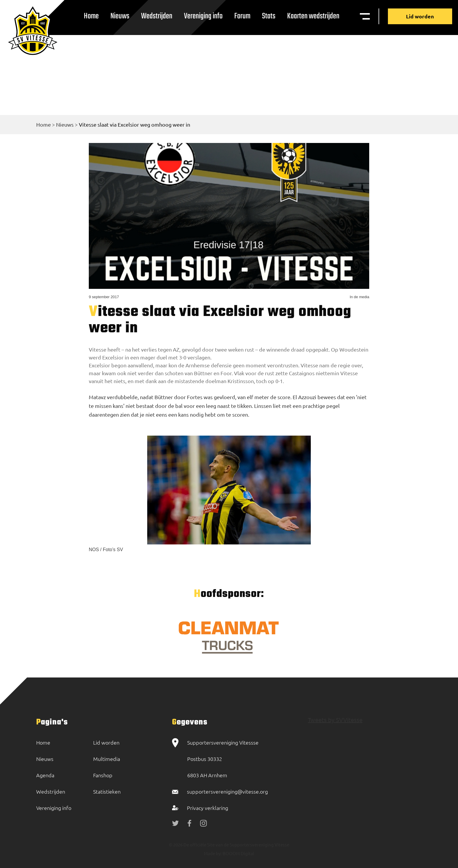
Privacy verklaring (208, 808)
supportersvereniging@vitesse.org (227, 791)
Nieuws (120, 16)
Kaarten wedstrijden (313, 16)
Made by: (213, 853)
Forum (242, 16)
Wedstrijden (157, 16)
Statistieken (107, 791)
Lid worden (420, 16)
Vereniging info (203, 16)
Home (91, 16)
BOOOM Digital (238, 853)
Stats (269, 16)
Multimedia (107, 759)
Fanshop (103, 775)
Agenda (45, 775)
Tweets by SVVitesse (335, 720)
